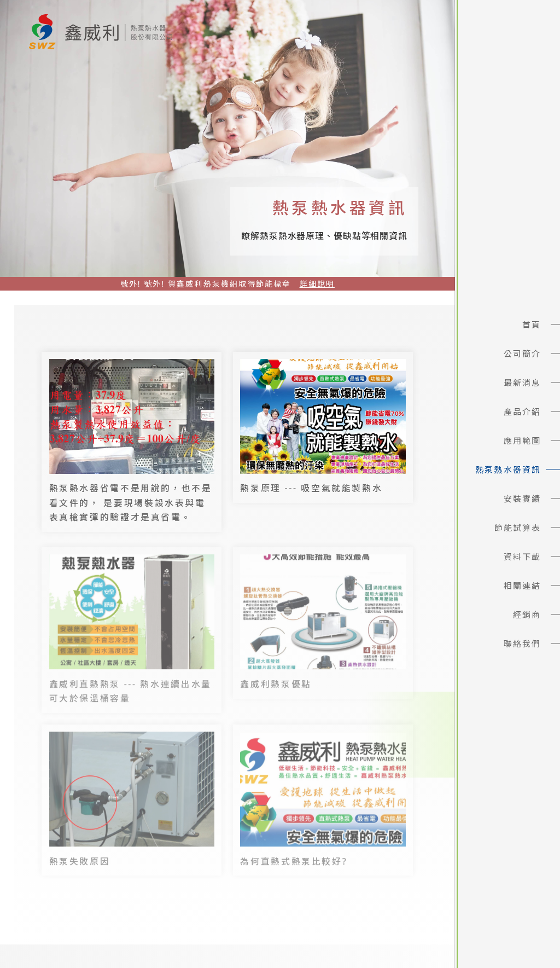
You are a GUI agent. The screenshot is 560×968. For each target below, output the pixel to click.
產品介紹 (522, 411)
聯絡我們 (522, 644)
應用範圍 (522, 440)
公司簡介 (522, 353)
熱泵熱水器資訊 (508, 469)
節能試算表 (518, 528)
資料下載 (522, 557)
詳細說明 (317, 284)
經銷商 (527, 615)
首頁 (532, 324)
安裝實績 (522, 499)
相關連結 (522, 586)
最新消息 (522, 382)
